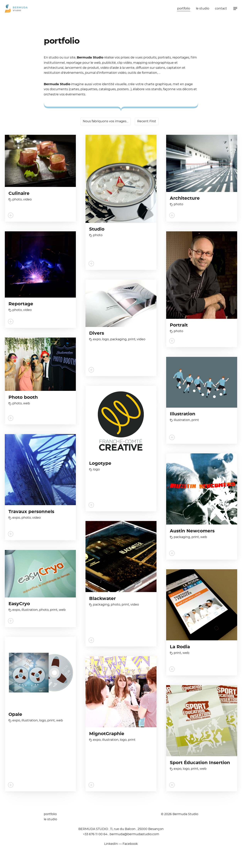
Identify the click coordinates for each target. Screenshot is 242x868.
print (132, 339)
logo (105, 339)
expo (97, 339)
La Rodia (180, 647)
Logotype (100, 464)
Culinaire (19, 194)
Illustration (183, 414)
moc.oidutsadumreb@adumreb (134, 834)
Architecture (185, 198)
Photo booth (23, 398)
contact (221, 8)
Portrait (179, 325)
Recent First (147, 121)
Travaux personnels (31, 512)
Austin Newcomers (192, 531)
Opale (15, 715)
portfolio (184, 8)
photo (17, 199)
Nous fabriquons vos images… (106, 121)
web (27, 403)
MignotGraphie (107, 734)
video (27, 199)
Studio (97, 229)
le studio (203, 8)
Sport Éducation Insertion (200, 763)
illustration (182, 420)
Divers (97, 333)
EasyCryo (19, 604)
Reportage (21, 304)
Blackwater (102, 599)
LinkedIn (111, 844)
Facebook (130, 844)
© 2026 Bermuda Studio (180, 814)
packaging (118, 339)
